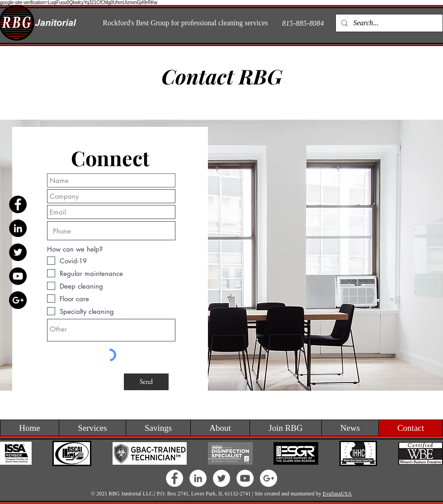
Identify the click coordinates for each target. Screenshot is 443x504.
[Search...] (388, 23)
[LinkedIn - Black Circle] (18, 228)
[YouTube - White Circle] (245, 478)
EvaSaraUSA (337, 494)
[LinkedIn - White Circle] (198, 478)
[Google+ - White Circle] (269, 478)
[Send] (146, 382)
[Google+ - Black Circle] (18, 300)
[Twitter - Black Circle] (18, 252)
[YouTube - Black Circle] (18, 276)
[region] (221, 255)
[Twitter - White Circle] (221, 478)
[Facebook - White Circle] (174, 478)
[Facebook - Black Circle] (18, 204)
